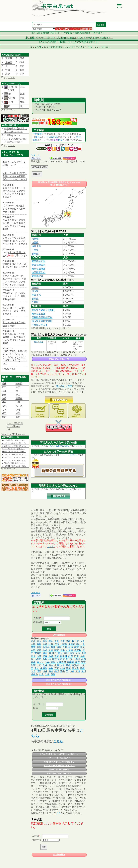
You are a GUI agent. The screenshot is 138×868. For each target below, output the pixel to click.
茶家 (57, 650)
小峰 (72, 671)
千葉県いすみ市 (40, 325)
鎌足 (40, 134)
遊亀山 (34, 674)
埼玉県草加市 (39, 272)
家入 (60, 653)
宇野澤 (56, 659)
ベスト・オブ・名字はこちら (59, 758)
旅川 (84, 671)
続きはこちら (9, 369)
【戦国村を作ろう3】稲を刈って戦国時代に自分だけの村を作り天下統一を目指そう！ (69, 38)
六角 (62, 665)
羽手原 (70, 662)
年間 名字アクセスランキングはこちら (59, 762)
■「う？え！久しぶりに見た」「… (14, 443)
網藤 (76, 647)
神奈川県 (36, 246)
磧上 (72, 659)
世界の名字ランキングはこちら (59, 773)
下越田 (38, 653)
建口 (54, 653)
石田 (76, 656)
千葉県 (35, 250)
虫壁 (22, 70)
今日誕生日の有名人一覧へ (59, 770)
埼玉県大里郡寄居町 (42, 321)
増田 (22, 102)
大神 (51, 650)
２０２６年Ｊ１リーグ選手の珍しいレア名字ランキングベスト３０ (14, 191)
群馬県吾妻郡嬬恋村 (42, 317)
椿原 (72, 653)
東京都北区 (37, 276)
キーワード (39, 704)
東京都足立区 (39, 261)
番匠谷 (46, 647)
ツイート (36, 155)
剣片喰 (11, 98)
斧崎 (71, 647)
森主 (51, 665)
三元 (57, 668)
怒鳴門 (19, 384)
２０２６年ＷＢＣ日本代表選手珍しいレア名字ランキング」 (14, 241)
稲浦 (4, 391)
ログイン (74, 455)
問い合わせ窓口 (64, 386)
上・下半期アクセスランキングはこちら (59, 766)
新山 (68, 665)
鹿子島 (19, 398)
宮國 (8, 70)
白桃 (78, 671)
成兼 (18, 413)
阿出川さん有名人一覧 (59, 359)
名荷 (18, 417)
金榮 (33, 644)
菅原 (53, 647)
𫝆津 (22, 74)
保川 (78, 659)
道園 (57, 656)
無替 (4, 398)
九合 (82, 641)
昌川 (66, 653)
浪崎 (51, 671)
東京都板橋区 (39, 269)
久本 (78, 653)
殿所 (39, 650)
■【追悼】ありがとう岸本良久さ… (14, 455)
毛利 (45, 659)
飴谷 (45, 644)
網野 (77, 662)
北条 (56, 137)
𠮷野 (22, 66)
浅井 (45, 671)
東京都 (55, 140)
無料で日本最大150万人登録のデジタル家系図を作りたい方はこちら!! (15, 176)
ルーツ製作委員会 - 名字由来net (15, 426)
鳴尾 (82, 647)
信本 (4, 410)
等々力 (75, 668)
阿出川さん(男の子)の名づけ (59, 680)
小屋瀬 (69, 650)
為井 (51, 668)
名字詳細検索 (59, 635)
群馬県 (35, 254)
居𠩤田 (9, 63)
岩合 (4, 402)
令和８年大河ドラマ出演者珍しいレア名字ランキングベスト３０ (14, 337)
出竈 (57, 665)
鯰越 (51, 644)
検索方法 (38, 622)
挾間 (71, 656)
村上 (18, 391)
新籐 (68, 668)
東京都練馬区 (39, 265)
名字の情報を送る (40, 167)
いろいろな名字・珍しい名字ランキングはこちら (59, 754)
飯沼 (22, 94)
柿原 (62, 659)
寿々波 (40, 662)
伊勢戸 (72, 644)
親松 (39, 644)
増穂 (4, 384)
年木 (41, 674)
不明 (10, 102)
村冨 (45, 653)
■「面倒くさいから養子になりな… (14, 446)
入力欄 (37, 618)
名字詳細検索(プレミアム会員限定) (74, 29)
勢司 (4, 417)
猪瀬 (39, 647)
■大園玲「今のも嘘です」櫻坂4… (14, 452)
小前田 (38, 659)
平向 (51, 641)
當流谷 (9, 58)
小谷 (18, 402)
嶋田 (4, 413)
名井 (47, 662)
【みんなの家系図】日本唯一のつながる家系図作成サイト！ (69, 42)
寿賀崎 (75, 665)
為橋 (84, 653)
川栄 (62, 650)
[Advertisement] (59, 76)
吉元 (18, 387)
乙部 (22, 87)
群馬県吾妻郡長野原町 (43, 310)
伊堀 (59, 647)
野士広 (75, 641)
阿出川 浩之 (39, 342)
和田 (4, 387)
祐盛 (33, 662)
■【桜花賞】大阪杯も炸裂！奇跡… (14, 466)
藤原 (37, 137)
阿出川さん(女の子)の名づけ (59, 684)
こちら (11, 77)
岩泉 (47, 674)
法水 (33, 656)
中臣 (35, 134)
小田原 (50, 137)
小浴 (18, 410)
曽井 (45, 665)
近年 (79, 137)
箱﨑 (22, 58)
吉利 (57, 641)
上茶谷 (64, 644)
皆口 (18, 395)
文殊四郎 (61, 662)
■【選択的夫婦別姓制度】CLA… (13, 463)
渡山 (82, 668)
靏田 (22, 62)
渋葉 (39, 656)
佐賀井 (78, 650)
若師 (68, 641)
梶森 (45, 656)
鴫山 (79, 644)
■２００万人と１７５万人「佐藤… (14, 457)
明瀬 (53, 674)
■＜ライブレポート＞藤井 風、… (13, 449)
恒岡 (39, 671)
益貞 (45, 650)
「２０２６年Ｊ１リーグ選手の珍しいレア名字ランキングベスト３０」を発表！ (69, 47)
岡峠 (53, 662)
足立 (60, 140)
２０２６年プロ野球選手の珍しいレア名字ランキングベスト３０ (14, 223)
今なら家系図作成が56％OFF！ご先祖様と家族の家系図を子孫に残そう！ (69, 33)
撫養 (84, 659)
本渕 (33, 650)
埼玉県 (35, 242)
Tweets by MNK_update (13, 434)
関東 (35, 140)
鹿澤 (57, 644)
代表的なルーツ (12, 135)
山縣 (62, 668)
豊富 (4, 395)
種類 (36, 708)
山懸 (51, 656)
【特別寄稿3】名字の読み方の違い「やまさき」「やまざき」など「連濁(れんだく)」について (15, 357)
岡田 (22, 98)
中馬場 (44, 668)
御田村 (64, 656)
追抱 (33, 641)
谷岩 (45, 641)
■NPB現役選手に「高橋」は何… (13, 440)
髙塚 (8, 74)
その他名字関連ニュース (9, 469)
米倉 (33, 671)
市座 (4, 406)
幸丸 (39, 641)
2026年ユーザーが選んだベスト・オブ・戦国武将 (14, 296)
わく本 (19, 406)
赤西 (65, 647)
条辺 (57, 671)
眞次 (37, 668)
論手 (62, 671)
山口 (39, 665)
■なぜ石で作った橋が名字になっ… (14, 460)
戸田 (62, 641)
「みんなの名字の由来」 (59, 446)
